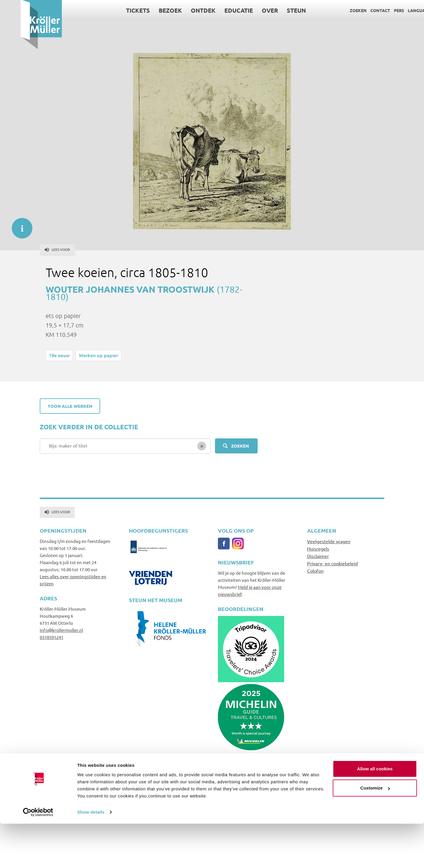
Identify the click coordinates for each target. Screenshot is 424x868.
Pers (378, 10)
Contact (360, 10)
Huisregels (318, 549)
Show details (91, 856)
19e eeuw (59, 355)
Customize (375, 832)
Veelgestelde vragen (329, 541)
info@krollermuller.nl (61, 630)
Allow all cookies (375, 813)
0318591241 (52, 637)
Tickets (117, 10)
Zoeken (338, 10)
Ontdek (183, 10)
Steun (276, 10)
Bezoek (150, 10)
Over (249, 10)
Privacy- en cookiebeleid (332, 563)
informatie (19, 225)
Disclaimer (318, 556)
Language (399, 10)
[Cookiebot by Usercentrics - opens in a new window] (38, 857)
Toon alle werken (70, 406)
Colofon (315, 571)
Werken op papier (98, 355)
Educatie (218, 10)
